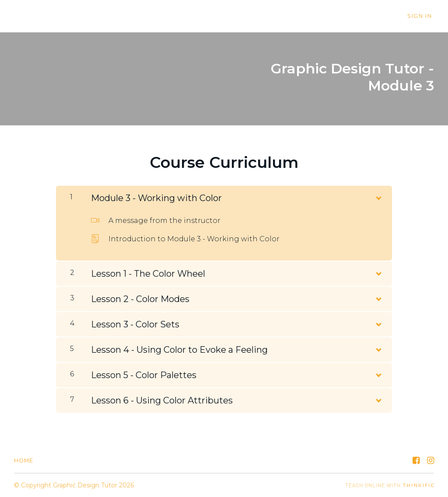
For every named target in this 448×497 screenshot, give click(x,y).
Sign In (422, 16)
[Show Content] (378, 196)
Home (24, 461)
